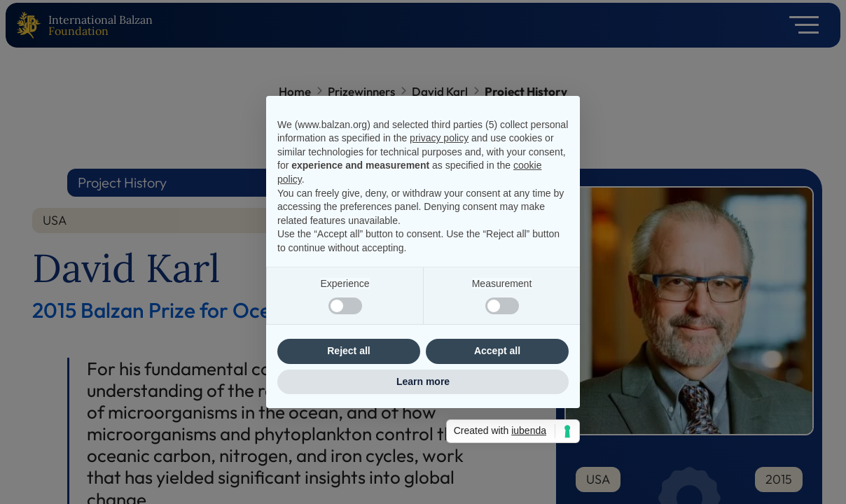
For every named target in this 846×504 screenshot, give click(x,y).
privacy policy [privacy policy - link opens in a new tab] (439, 138)
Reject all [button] (348, 351)
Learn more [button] (423, 381)
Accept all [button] (497, 351)
